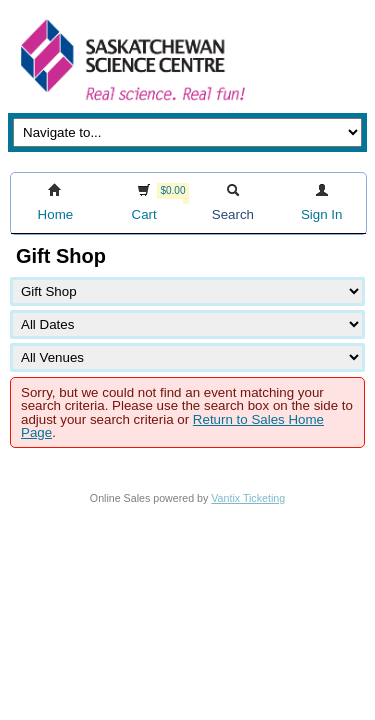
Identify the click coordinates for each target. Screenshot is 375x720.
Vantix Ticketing (248, 498)
